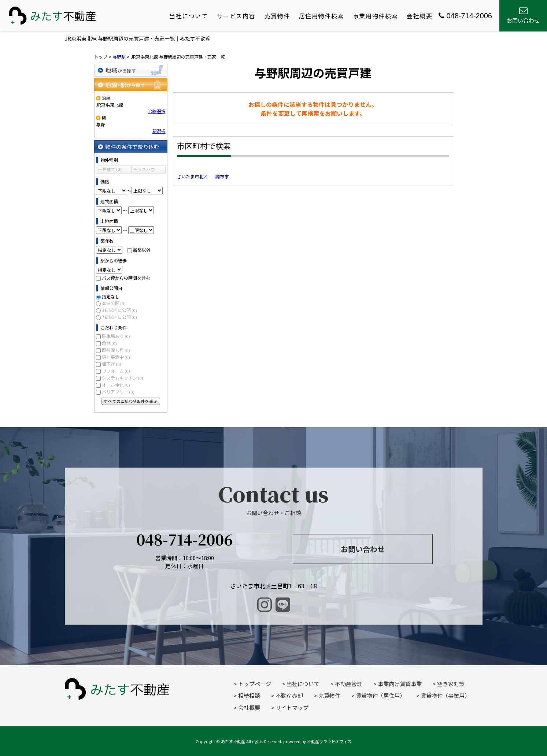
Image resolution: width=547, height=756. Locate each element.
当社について (189, 16)
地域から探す (131, 70)
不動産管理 (349, 684)
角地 (109, 343)
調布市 (222, 176)
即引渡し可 (116, 350)
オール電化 (116, 385)
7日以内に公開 (119, 317)
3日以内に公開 (119, 310)
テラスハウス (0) (144, 170)
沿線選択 (157, 111)
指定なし (111, 296)
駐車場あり (116, 336)
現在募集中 (116, 357)
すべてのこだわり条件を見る (131, 401)
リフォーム (116, 371)
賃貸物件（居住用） (380, 695)
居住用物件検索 (321, 16)
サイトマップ (292, 707)
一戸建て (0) (110, 170)
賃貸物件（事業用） (445, 695)
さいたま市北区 (192, 176)
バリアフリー (118, 392)
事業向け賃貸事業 (400, 684)
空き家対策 (451, 684)
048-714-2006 (465, 16)
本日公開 (114, 303)
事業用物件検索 (375, 16)
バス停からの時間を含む (126, 278)
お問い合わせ (363, 549)
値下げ (112, 364)
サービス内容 (236, 16)
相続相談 (249, 695)
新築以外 (142, 250)
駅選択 (159, 131)
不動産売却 (289, 695)
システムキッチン (123, 378)
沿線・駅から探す (131, 85)
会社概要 (420, 16)
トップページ (255, 684)
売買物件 (277, 16)
